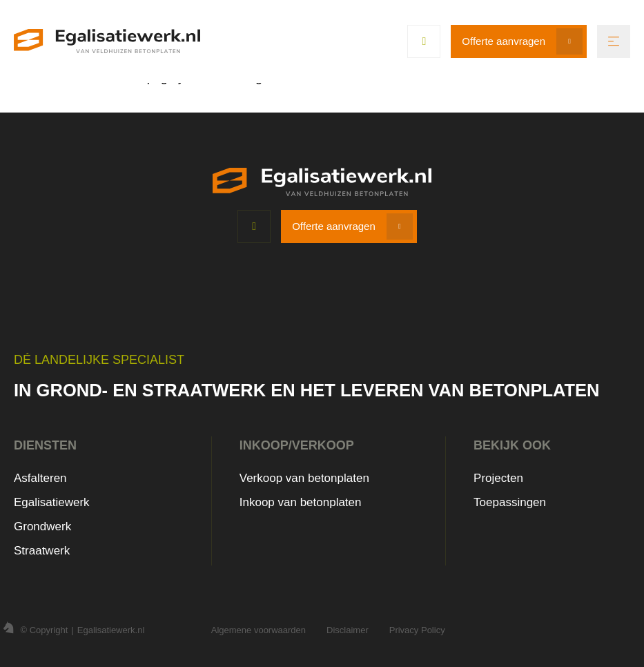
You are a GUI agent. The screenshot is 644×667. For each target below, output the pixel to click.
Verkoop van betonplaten (304, 478)
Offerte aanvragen (504, 41)
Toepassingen (510, 502)
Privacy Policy (417, 630)
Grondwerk (42, 526)
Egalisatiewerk (52, 502)
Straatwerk (42, 551)
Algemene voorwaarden (258, 630)
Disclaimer (348, 630)
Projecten (498, 478)
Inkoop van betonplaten (301, 502)
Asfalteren (40, 478)
